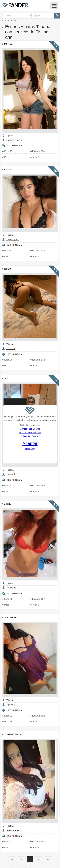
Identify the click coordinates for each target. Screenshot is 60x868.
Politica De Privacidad (30, 432)
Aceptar (30, 443)
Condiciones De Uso (30, 429)
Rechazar (30, 449)
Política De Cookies (30, 436)
